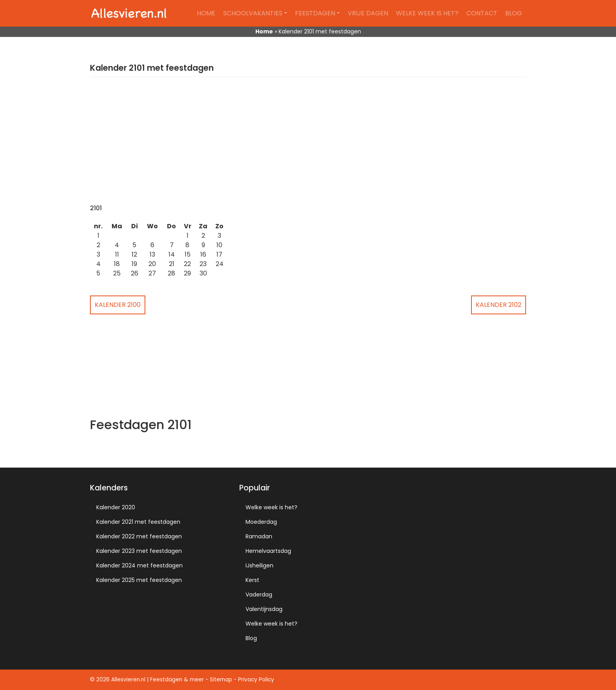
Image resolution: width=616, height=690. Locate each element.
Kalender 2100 (118, 305)
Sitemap (221, 680)
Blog (514, 13)
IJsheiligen (259, 565)
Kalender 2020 (116, 507)
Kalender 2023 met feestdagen (139, 551)
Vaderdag (259, 595)
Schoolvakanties (253, 13)
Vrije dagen (368, 13)
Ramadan (259, 536)
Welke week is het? (427, 13)
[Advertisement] (308, 145)
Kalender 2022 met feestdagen (139, 536)
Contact (482, 13)
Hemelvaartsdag (268, 551)
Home (206, 13)
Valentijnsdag (264, 609)
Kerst (252, 580)
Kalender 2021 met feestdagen (138, 522)
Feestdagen (315, 13)
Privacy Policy (256, 680)
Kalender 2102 (499, 305)
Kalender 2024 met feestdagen (139, 565)
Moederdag (261, 522)
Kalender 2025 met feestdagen (139, 580)
